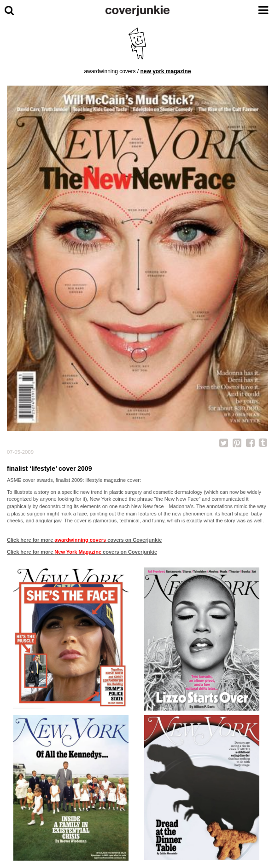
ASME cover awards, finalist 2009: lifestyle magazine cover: (74, 480)
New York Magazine (166, 71)
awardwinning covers (110, 71)
